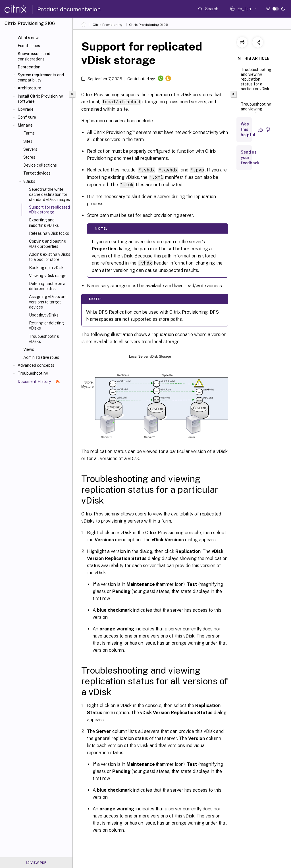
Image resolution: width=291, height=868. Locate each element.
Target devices (37, 173)
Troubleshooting (33, 373)
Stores (29, 157)
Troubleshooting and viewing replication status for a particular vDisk (256, 82)
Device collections (40, 165)
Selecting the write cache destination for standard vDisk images (49, 194)
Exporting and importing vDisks (44, 223)
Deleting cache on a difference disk (47, 286)
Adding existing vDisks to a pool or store (50, 257)
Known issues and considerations (34, 56)
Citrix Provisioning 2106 (148, 25)
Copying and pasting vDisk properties (48, 244)
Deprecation (29, 67)
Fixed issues (29, 46)
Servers (30, 149)
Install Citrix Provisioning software (40, 99)
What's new (28, 38)
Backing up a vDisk (46, 268)
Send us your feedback (250, 158)
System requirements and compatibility (41, 77)
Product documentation (69, 9)
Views (29, 349)
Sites (28, 141)
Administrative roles (41, 357)
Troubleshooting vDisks (44, 339)
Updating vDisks (44, 315)
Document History (39, 381)
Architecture (29, 88)
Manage (25, 125)
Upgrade (26, 109)
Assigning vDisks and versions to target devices (48, 302)
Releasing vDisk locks (49, 233)
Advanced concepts (36, 365)
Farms (29, 133)
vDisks (29, 181)
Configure (27, 117)
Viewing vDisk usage (48, 276)
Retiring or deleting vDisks (46, 326)
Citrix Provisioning (108, 25)
